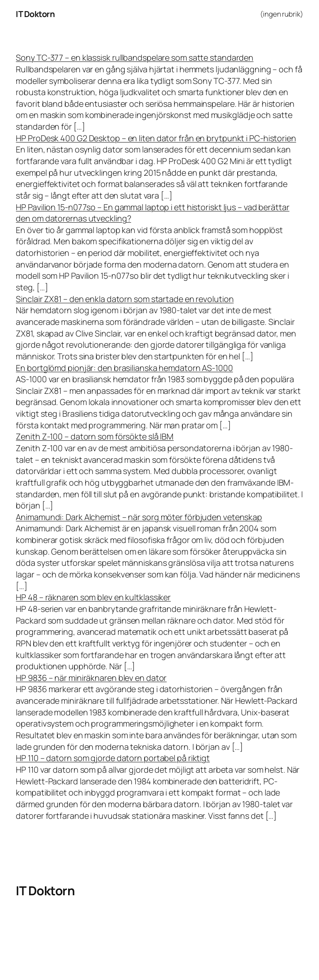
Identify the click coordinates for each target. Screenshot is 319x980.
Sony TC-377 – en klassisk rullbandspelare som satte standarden (135, 58)
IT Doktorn (35, 14)
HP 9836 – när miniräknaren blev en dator (91, 678)
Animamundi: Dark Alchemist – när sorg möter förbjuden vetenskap (139, 517)
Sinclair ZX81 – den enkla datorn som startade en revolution (125, 299)
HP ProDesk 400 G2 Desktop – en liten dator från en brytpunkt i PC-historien (156, 138)
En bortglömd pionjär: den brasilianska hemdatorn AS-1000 (124, 368)
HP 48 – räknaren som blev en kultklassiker (93, 597)
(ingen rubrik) (282, 14)
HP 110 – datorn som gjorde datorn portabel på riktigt (113, 758)
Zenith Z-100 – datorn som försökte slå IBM (95, 436)
